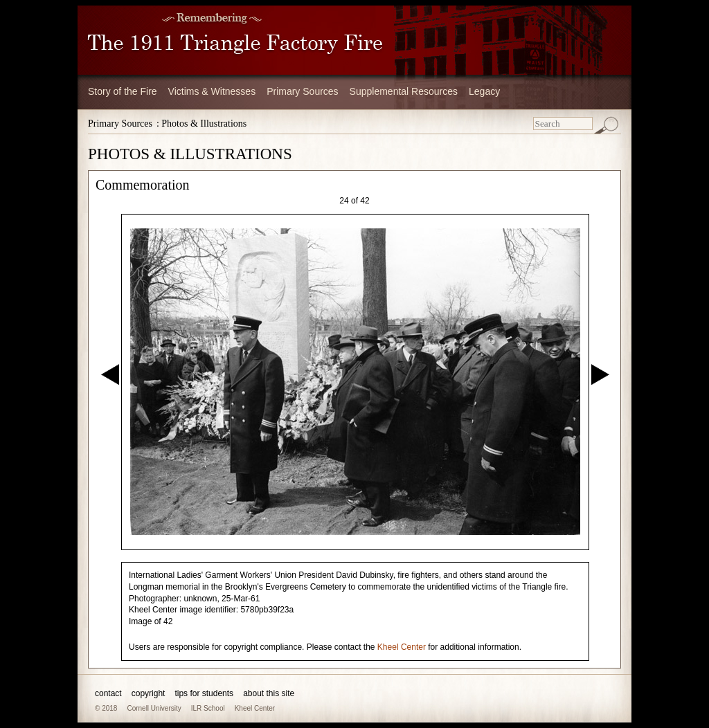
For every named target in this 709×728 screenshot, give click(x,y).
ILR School (208, 708)
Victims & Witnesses (212, 91)
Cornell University (154, 708)
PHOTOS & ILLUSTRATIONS (190, 154)
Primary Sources (302, 91)
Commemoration (143, 185)
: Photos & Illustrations (201, 124)
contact (108, 693)
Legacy (484, 91)
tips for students (204, 693)
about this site (269, 693)
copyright (149, 693)
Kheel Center (402, 647)
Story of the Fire (123, 91)
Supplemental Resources (404, 91)
